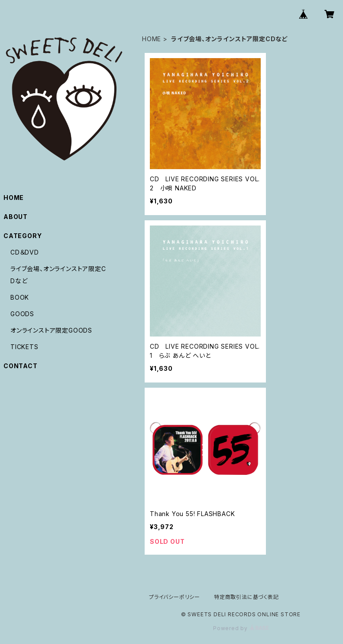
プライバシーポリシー (175, 597)
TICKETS (24, 347)
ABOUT (16, 217)
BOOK (20, 297)
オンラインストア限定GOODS (51, 330)
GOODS (22, 314)
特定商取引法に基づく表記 (246, 597)
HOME (152, 39)
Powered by (241, 628)
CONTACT (21, 366)
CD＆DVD (25, 252)
